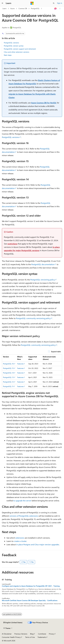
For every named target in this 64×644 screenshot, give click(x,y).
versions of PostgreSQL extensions (24, 516)
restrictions (12, 244)
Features (20, 364)
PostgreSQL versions (11, 43)
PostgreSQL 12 (8, 382)
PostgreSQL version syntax (14, 46)
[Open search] (54, 3)
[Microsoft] (32, 3)
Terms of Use (30, 637)
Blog (32, 634)
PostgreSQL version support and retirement (20, 49)
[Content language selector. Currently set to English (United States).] (13, 623)
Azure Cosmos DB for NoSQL (44, 103)
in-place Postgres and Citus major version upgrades (38, 544)
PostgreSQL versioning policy (43, 280)
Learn (4, 8)
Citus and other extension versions (17, 52)
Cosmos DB (23, 8)
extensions (20, 538)
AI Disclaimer (7, 634)
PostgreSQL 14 (8, 373)
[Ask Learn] (56, 9)
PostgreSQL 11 (8, 386)
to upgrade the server (22, 501)
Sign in (60, 3)
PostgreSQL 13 (8, 377)
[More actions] (60, 9)
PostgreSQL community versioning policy (33, 318)
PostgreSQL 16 (8, 364)
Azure (12, 8)
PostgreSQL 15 (8, 368)
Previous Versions (21, 634)
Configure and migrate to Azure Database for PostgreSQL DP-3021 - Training (31, 586)
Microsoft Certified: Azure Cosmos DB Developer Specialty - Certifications (30, 600)
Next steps (8, 55)
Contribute (42, 634)
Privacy (52, 634)
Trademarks (42, 637)
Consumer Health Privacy (11, 637)
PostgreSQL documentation (43, 264)
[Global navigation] (2, 3)
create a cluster (20, 541)
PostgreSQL (35, 8)
